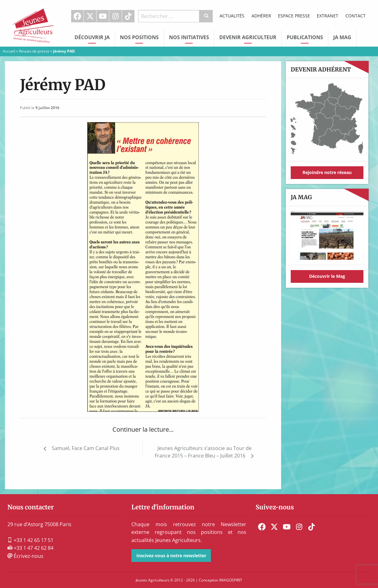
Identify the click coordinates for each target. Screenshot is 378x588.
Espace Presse (294, 16)
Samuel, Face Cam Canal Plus (86, 448)
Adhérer (261, 16)
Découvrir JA (92, 37)
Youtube (103, 16)
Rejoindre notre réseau (327, 172)
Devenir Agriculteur (248, 37)
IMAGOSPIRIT (231, 580)
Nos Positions (139, 37)
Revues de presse (34, 51)
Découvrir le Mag (327, 276)
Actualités (232, 16)
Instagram (116, 16)
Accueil (9, 51)
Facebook (77, 16)
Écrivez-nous (25, 556)
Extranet (328, 16)
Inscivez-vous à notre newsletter (171, 556)
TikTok (128, 16)
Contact (355, 16)
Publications (305, 37)
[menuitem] (77, 16)
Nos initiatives (189, 37)
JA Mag (342, 37)
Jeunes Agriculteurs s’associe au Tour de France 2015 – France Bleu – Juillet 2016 (203, 452)
